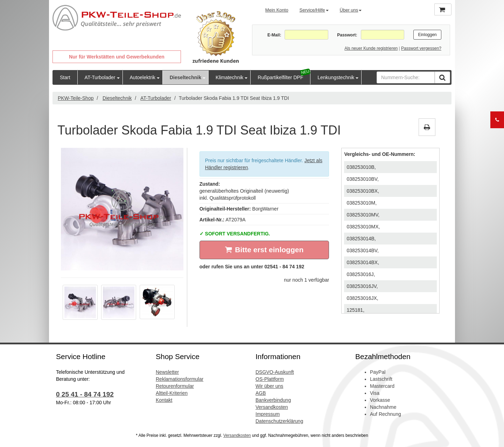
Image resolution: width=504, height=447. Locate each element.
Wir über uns (269, 386)
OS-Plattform (270, 379)
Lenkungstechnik (336, 77)
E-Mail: (274, 35)
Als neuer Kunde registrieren (371, 48)
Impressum (268, 414)
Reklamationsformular (180, 379)
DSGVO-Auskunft (275, 372)
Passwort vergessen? (421, 48)
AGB (261, 393)
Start (65, 77)
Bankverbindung (273, 400)
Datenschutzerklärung (279, 421)
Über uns (351, 10)
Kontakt (164, 400)
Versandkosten (272, 407)
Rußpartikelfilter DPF (280, 77)
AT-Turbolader (100, 77)
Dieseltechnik (185, 77)
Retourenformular (175, 386)
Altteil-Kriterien (172, 393)
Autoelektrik (143, 77)
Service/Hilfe (314, 10)
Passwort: (347, 35)
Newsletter (167, 372)
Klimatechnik (229, 77)
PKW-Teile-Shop (76, 98)
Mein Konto (277, 10)
